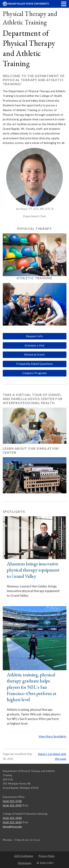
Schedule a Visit (35, 345)
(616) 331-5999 (12, 805)
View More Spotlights (53, 736)
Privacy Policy (47, 856)
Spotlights (14, 512)
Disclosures (25, 863)
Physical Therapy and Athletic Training (30, 18)
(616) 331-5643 (12, 822)
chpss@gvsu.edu (12, 827)
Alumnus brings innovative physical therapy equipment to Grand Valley (33, 570)
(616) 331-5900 (12, 818)
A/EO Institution (24, 856)
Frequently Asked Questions (35, 364)
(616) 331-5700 (12, 801)
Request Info (34, 336)
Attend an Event (34, 355)
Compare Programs (35, 373)
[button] (64, 4)
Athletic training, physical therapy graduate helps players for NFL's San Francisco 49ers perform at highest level (32, 687)
